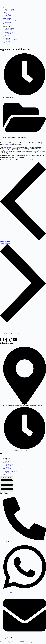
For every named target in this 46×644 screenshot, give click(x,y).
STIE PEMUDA (9, 147)
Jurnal (8, 17)
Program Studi (10, 11)
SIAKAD (9, 15)
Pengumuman (10, 14)
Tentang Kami (7, 8)
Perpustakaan (7, 20)
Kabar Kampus (7, 18)
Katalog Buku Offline (12, 21)
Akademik (6, 12)
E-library (9, 22)
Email (5, 24)
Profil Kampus (10, 9)
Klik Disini (32, 160)
